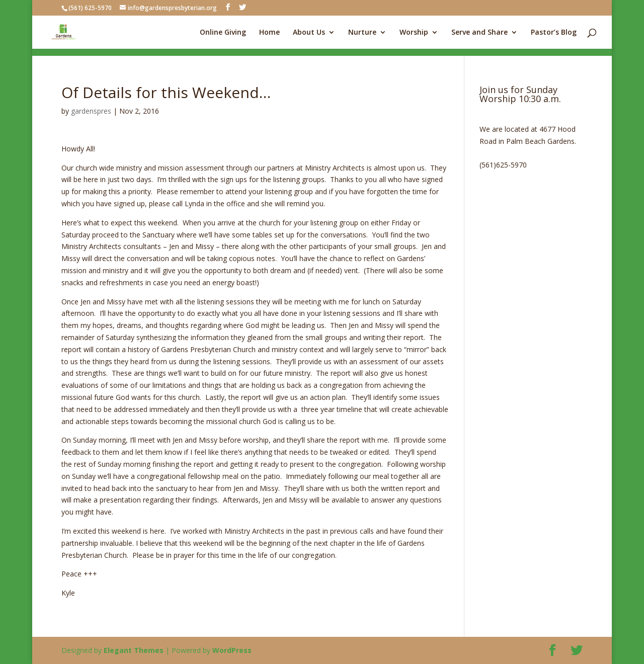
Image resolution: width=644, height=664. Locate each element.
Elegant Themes (134, 650)
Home (269, 33)
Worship (414, 33)
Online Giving (223, 33)
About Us (309, 33)
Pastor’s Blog (554, 33)
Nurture (362, 33)
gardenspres (91, 111)
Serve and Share (479, 33)
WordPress (232, 650)
